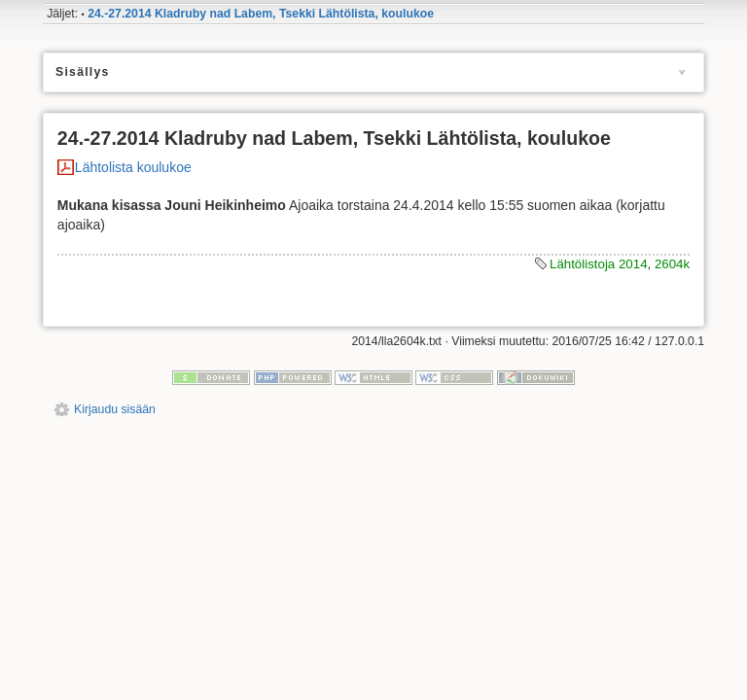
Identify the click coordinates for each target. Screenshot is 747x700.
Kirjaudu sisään (115, 409)
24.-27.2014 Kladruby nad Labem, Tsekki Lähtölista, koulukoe (261, 14)
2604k (672, 264)
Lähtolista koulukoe (133, 167)
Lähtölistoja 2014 (599, 264)
